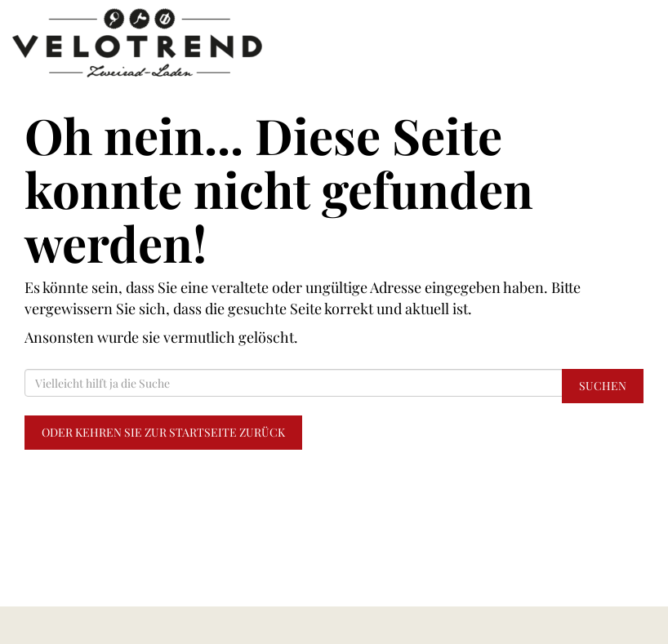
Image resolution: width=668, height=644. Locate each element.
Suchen (603, 386)
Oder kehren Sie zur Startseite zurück (163, 432)
